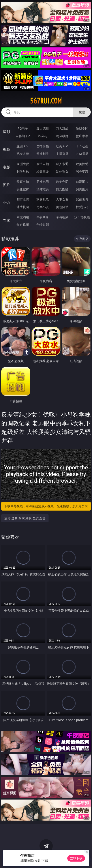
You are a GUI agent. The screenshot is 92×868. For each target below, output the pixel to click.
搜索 (82, 112)
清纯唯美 (43, 189)
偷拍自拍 (43, 164)
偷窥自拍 (23, 182)
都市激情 (23, 199)
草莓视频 (62, 217)
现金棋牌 (62, 136)
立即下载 (76, 858)
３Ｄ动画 (82, 146)
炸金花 (43, 136)
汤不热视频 (82, 217)
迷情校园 (23, 207)
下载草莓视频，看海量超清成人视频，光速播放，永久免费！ (46, 506)
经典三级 (43, 171)
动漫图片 (82, 182)
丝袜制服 (43, 154)
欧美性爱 (82, 164)
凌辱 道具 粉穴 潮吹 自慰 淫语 (25, 518)
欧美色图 (62, 182)
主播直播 (62, 154)
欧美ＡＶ (62, 146)
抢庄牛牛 (82, 136)
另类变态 (82, 171)
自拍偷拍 (43, 146)
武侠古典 (82, 199)
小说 (6, 203)
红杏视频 (23, 225)
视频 (6, 149)
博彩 (6, 132)
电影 (6, 167)
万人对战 (62, 128)
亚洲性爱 (23, 164)
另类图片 (82, 189)
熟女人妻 (23, 154)
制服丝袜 (23, 171)
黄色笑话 (62, 207)
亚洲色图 (43, 182)
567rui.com (46, 101)
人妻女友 (62, 199)
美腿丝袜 (23, 189)
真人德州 (43, 128)
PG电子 (23, 128)
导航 (6, 220)
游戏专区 (82, 128)
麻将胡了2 (23, 136)
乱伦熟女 (62, 171)
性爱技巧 (82, 207)
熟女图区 (62, 189)
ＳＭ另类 (82, 154)
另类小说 (43, 207)
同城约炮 (23, 217)
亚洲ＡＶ (23, 146)
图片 (6, 185)
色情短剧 (43, 225)
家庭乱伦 (43, 199)
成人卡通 (62, 164)
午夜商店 (43, 217)
